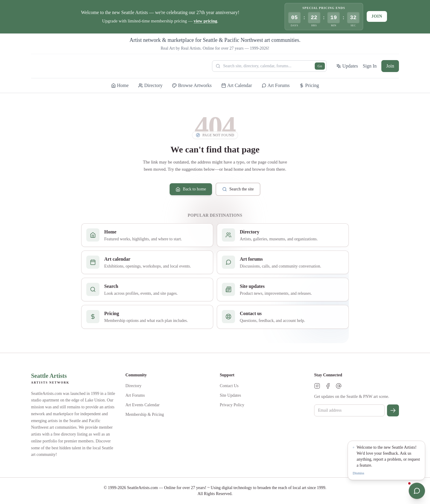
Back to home (191, 189)
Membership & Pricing (145, 414)
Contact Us (229, 386)
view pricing (206, 21)
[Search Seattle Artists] (269, 66)
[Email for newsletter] (349, 410)
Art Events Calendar (142, 405)
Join (377, 16)
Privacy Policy (232, 405)
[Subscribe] (393, 410)
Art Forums (135, 395)
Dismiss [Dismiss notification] (358, 473)
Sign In (370, 66)
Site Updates (230, 395)
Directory (133, 386)
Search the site (238, 189)
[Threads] (339, 386)
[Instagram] (317, 386)
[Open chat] (417, 491)
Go (320, 66)
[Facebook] (328, 386)
